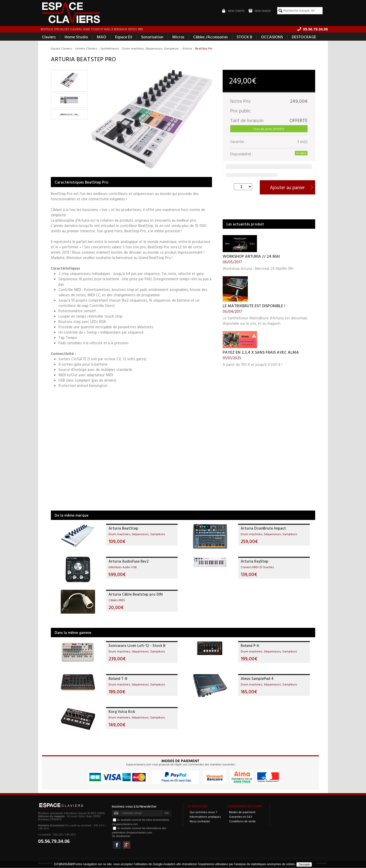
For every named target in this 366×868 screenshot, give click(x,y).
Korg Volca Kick (122, 712)
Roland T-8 (118, 679)
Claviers (49, 37)
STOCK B (244, 37)
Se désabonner (121, 836)
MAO (102, 37)
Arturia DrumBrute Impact (263, 528)
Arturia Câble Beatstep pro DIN (136, 594)
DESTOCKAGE (304, 37)
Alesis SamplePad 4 (257, 679)
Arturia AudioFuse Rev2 (129, 561)
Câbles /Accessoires (210, 37)
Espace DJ (124, 37)
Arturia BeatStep (123, 528)
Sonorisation (152, 37)
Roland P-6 (250, 646)
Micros (178, 37)
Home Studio (76, 37)
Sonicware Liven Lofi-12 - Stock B (137, 646)
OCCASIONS (272, 37)
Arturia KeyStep (255, 561)
